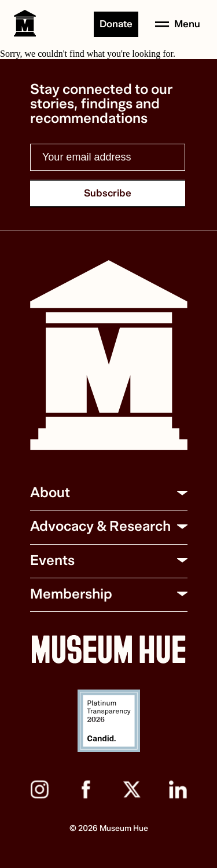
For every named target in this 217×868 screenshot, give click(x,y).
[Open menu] (178, 24)
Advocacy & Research (100, 526)
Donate (116, 24)
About (50, 493)
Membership (71, 594)
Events (52, 561)
